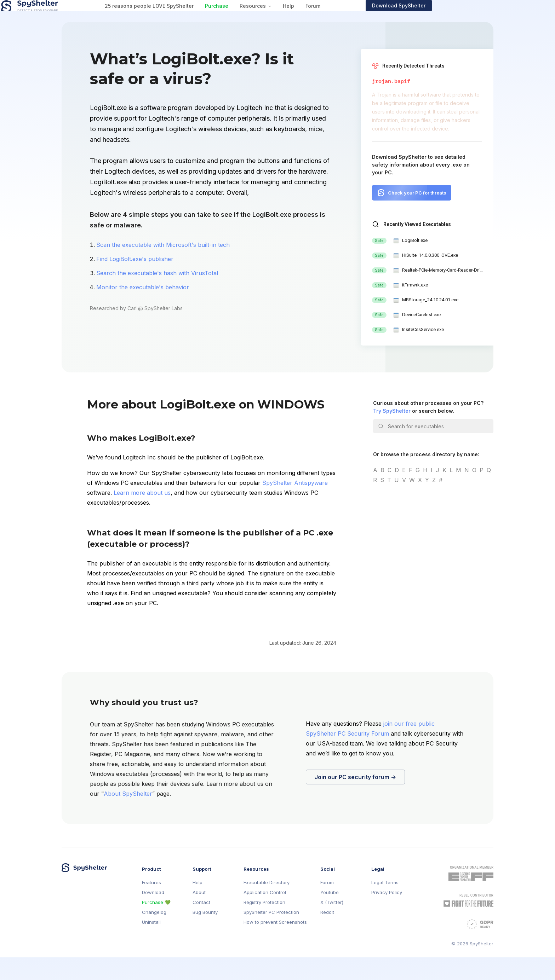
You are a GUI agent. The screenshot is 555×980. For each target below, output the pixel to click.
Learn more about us (142, 515)
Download (153, 915)
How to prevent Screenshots (275, 945)
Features (151, 905)
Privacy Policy (387, 915)
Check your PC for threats (417, 215)
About (199, 915)
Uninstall (151, 945)
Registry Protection (264, 925)
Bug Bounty (205, 935)
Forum (373, 17)
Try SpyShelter (392, 433)
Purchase (277, 17)
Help (349, 17)
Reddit (327, 935)
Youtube (330, 915)
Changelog (154, 935)
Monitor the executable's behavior (143, 310)
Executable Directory (267, 905)
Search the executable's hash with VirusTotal (157, 296)
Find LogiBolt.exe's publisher (135, 282)
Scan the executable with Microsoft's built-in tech (163, 267)
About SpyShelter (128, 816)
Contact (201, 925)
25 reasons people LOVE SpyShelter (209, 17)
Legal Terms (385, 905)
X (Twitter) (332, 925)
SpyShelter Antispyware (295, 505)
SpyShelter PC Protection (271, 935)
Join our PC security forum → (355, 800)
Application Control (265, 915)
